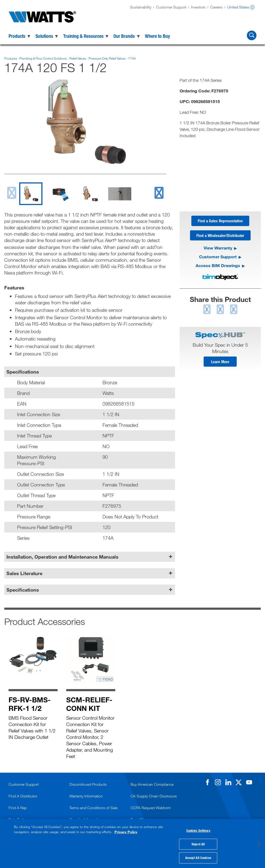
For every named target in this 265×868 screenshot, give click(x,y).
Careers (216, 7)
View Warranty (218, 249)
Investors (198, 7)
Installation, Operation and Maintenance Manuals (62, 557)
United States (238, 7)
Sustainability (141, 7)
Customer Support (171, 7)
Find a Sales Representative (220, 221)
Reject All (198, 843)
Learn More (220, 363)
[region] (132, 843)
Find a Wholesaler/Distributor (220, 236)
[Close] (259, 843)
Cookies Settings (198, 830)
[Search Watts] (252, 35)
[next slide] (159, 193)
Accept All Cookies (198, 857)
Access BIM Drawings (218, 266)
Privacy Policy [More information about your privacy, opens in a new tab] (126, 831)
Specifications (23, 590)
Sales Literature (24, 573)
